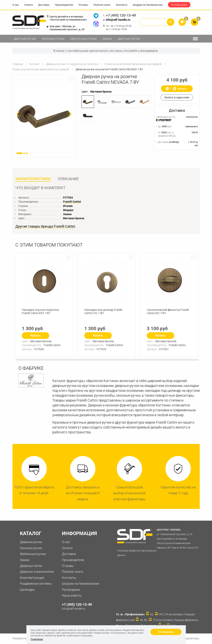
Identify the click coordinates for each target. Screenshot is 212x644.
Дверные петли (129, 39)
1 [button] (19, 153)
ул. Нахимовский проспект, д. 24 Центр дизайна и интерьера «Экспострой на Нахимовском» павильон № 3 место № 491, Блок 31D (178, 539)
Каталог (34, 64)
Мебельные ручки (83, 39)
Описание (68, 179)
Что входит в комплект (40, 188)
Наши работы (72, 596)
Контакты (122, 5)
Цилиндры (27, 590)
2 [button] (24, 153)
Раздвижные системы (36, 584)
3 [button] (27, 153)
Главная (18, 64)
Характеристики (33, 179)
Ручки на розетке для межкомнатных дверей (133, 64)
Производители (64, 5)
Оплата (29, 5)
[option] (44, 114)
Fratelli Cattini (72, 202)
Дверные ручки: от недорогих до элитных (72, 64)
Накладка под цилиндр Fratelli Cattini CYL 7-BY (103, 312)
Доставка (44, 5)
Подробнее (37, 639)
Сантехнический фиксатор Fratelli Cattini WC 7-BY (168, 312)
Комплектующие (32, 578)
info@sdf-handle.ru (116, 20)
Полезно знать (102, 5)
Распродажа (179, 5)
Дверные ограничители (37, 572)
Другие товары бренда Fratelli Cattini (45, 227)
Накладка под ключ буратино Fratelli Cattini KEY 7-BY (41, 312)
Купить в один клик (177, 97)
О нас (16, 5)
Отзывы (83, 5)
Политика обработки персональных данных (137, 553)
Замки (107, 39)
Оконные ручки (53, 39)
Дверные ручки (25, 39)
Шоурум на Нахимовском (148, 5)
